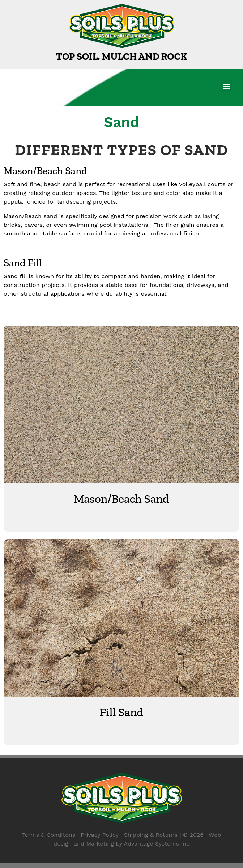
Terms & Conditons (49, 835)
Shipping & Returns (151, 835)
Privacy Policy (100, 835)
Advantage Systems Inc (157, 844)
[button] (226, 86)
